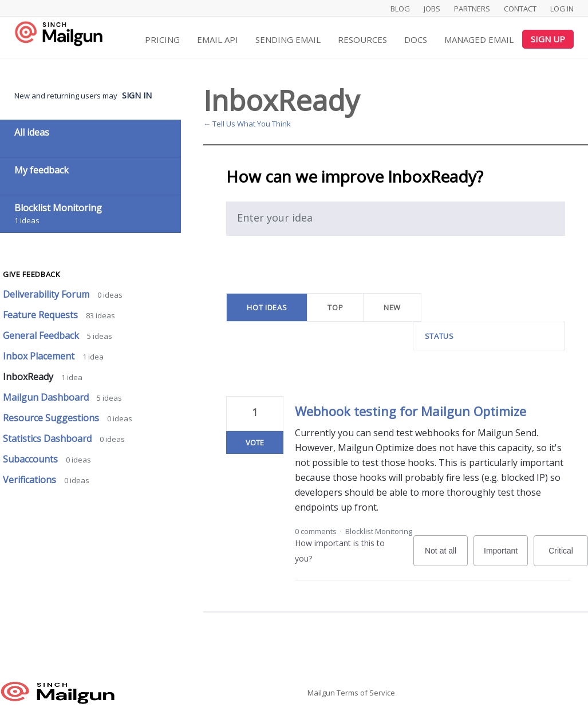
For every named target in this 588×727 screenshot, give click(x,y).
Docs (416, 39)
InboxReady (29, 377)
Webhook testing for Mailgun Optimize (411, 411)
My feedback (42, 170)
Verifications (31, 480)
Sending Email (288, 39)
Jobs (432, 9)
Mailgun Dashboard (47, 397)
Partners (472, 9)
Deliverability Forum (47, 294)
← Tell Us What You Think (247, 124)
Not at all (446, 556)
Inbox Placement (40, 356)
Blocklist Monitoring (379, 531)
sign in (137, 95)
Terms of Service (366, 693)
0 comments (316, 531)
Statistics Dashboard (48, 438)
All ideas (32, 132)
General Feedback (42, 335)
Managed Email (479, 39)
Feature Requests (42, 315)
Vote (255, 442)
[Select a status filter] (490, 336)
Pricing (162, 39)
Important (506, 556)
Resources (362, 39)
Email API (218, 39)
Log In (562, 9)
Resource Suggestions (52, 418)
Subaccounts (31, 459)
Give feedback (31, 274)
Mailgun (321, 693)
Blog (400, 9)
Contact (520, 9)
